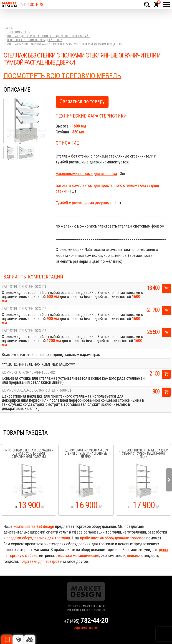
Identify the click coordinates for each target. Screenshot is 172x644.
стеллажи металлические (77, 555)
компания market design (34, 526)
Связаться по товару (82, 101)
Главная (9, 28)
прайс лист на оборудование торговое (113, 538)
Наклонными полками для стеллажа (86, 174)
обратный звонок (86, 628)
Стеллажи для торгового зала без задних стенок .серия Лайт (48, 36)
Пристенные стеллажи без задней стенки (35, 40)
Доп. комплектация (30, 639)
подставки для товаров (39, 561)
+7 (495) (30, 5)
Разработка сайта (78, 610)
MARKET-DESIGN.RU (94, 606)
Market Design (9, 5)
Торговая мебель (19, 32)
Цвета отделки (18, 639)
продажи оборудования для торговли (38, 538)
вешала (133, 555)
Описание (7, 639)
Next (169, 480)
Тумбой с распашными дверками (84, 203)
